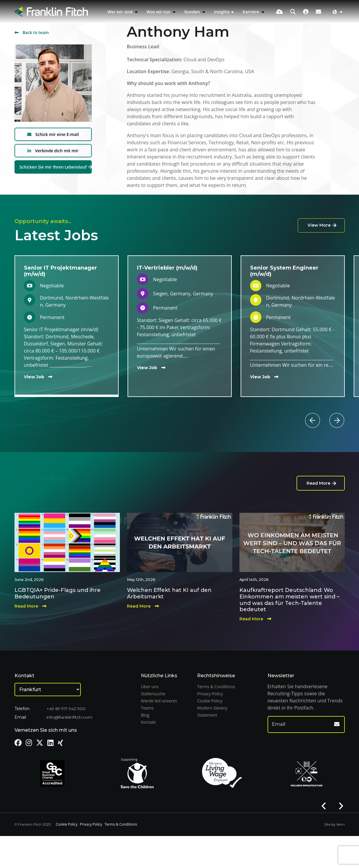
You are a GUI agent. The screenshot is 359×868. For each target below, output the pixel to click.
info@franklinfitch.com (69, 717)
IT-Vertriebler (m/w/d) (167, 268)
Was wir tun (159, 12)
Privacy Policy (210, 694)
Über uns (150, 687)
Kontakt (148, 722)
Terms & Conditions (216, 687)
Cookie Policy (210, 701)
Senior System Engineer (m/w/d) (284, 271)
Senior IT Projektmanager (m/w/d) (61, 271)
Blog (145, 715)
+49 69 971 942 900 (66, 709)
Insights (222, 12)
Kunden (193, 12)
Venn (341, 824)
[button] (324, 413)
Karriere (251, 12)
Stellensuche (153, 694)
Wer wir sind (120, 12)
